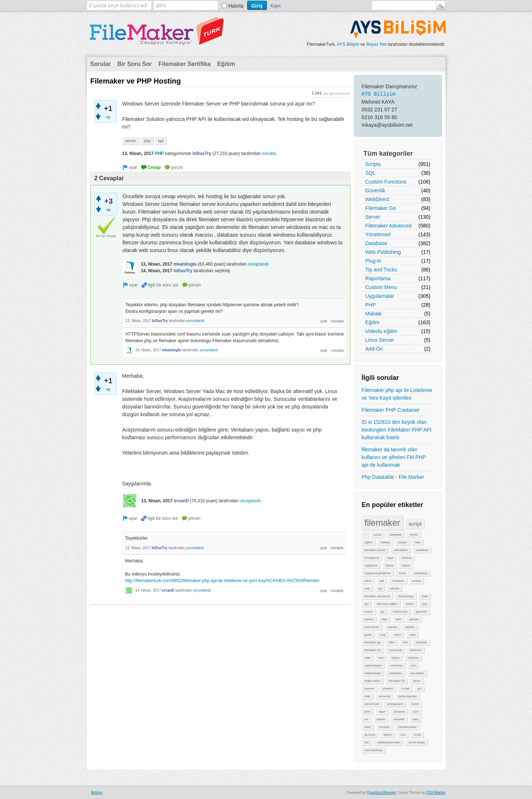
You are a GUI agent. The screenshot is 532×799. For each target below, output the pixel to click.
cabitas (385, 542)
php (425, 604)
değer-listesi (373, 681)
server (414, 535)
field (418, 542)
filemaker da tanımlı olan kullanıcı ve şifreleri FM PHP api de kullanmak (394, 457)
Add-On (374, 349)
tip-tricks (370, 735)
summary (396, 665)
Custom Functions (386, 182)
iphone (414, 619)
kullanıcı (413, 658)
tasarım (370, 689)
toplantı (410, 627)
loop (383, 635)
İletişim (97, 793)
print (368, 712)
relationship (400, 612)
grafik (368, 635)
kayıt (390, 558)
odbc (412, 635)
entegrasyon (395, 704)
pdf (382, 581)
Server (373, 217)
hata (425, 596)
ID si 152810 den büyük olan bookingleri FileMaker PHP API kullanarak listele (397, 430)
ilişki (385, 619)
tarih (399, 619)
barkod (369, 619)
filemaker (382, 523)
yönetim (388, 689)
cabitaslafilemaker (388, 742)
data (368, 658)
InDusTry (202, 153)
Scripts (373, 164)
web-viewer (372, 627)
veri (381, 658)
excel (403, 573)
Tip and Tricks (381, 270)
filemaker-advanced (377, 596)
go (383, 612)
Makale (374, 314)
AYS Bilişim (348, 44)
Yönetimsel (378, 234)
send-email (372, 704)
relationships (373, 673)
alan (415, 719)
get (419, 689)
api (367, 604)
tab (367, 742)
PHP (371, 305)
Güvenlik (375, 190)
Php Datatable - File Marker (393, 477)
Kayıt (276, 6)
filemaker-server (375, 550)
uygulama (371, 565)
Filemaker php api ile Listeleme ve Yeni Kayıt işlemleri (397, 394)
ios (367, 719)
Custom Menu (381, 287)
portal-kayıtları (408, 696)
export (369, 612)
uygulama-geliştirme (378, 573)
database (396, 535)
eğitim (369, 542)
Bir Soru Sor (135, 64)
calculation (401, 550)
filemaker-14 (397, 681)
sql (380, 589)
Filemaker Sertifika (185, 64)
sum (416, 712)
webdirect (422, 550)
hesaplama (372, 558)
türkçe (396, 658)
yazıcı (417, 681)
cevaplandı (258, 264)
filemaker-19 (373, 650)
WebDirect (377, 199)
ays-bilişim (417, 673)
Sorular (101, 64)
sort (403, 735)
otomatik (421, 642)
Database (376, 243)
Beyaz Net (376, 44)
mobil (417, 735)
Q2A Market (436, 793)
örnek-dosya (417, 742)
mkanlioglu (185, 264)
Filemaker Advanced (389, 226)
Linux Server (380, 340)
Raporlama (378, 278)
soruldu (269, 153)
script (415, 524)
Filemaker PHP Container (391, 410)
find (405, 642)
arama (417, 581)
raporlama (421, 573)
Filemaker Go (381, 208)
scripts (403, 542)
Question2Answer (381, 793)
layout (389, 565)
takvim (388, 735)
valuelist (399, 719)
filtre (392, 642)
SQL (371, 173)
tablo (368, 727)
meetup (407, 558)
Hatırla (236, 6)
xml (413, 665)
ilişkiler (381, 719)
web (367, 589)
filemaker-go (373, 642)
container (398, 581)
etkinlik (395, 589)
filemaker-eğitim (387, 604)
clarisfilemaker (407, 727)
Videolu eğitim (382, 331)
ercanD (181, 501)
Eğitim (226, 64)
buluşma (399, 712)
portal (377, 535)
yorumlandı (195, 321)
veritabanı (396, 673)
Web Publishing (383, 252)
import (406, 565)
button (410, 604)
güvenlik (421, 612)
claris (368, 581)
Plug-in (373, 261)
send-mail (395, 650)
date (368, 696)
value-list (384, 696)
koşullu (392, 627)
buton (415, 704)
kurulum (384, 727)
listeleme (416, 650)
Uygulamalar (380, 296)
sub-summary (373, 750)
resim (398, 635)
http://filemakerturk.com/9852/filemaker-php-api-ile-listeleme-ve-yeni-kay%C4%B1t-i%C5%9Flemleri (222, 581)
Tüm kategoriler (388, 153)
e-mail (405, 689)
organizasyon (373, 665)
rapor (382, 712)
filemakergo (406, 596)
